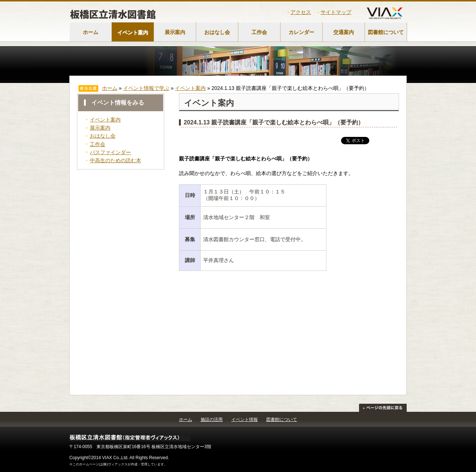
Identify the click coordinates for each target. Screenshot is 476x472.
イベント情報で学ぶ (146, 88)
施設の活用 (212, 420)
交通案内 (344, 32)
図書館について (386, 32)
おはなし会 (217, 32)
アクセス (301, 12)
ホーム (91, 32)
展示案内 (175, 32)
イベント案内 (133, 32)
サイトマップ (336, 12)
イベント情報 (245, 420)
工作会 (259, 32)
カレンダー (301, 32)
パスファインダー (110, 152)
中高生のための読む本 (116, 160)
